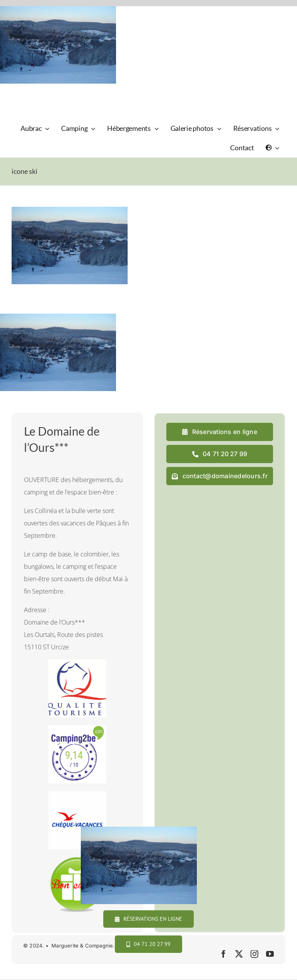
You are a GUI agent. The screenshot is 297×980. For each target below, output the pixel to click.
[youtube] (270, 954)
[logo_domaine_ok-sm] (33, 93)
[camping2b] (77, 728)
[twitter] (239, 954)
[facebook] (224, 954)
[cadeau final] (77, 860)
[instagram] (254, 954)
